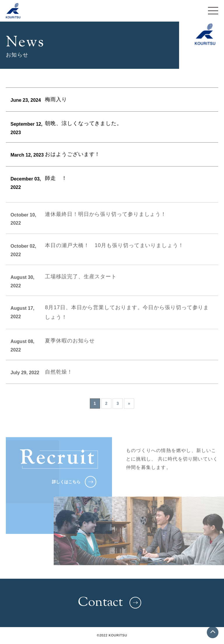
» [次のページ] (129, 409)
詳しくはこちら (74, 487)
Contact (109, 603)
